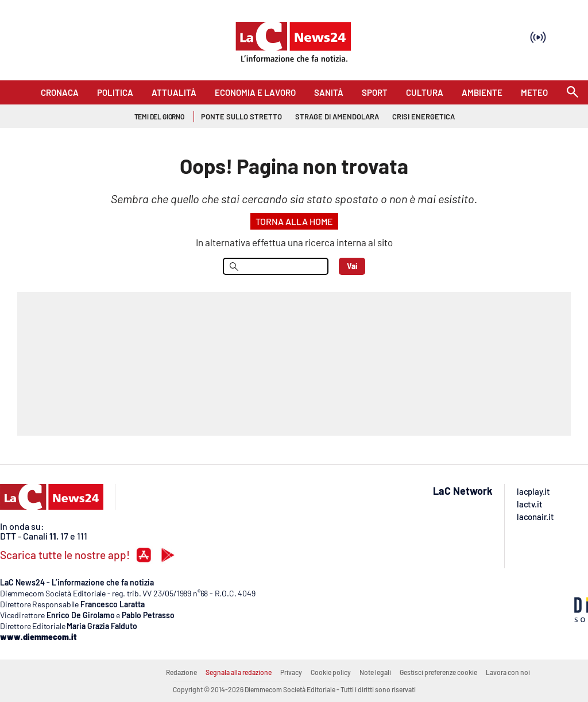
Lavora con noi (508, 672)
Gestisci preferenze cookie (438, 672)
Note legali (375, 672)
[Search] (572, 93)
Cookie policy (331, 672)
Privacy (291, 672)
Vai (352, 266)
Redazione (181, 672)
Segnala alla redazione (239, 672)
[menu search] (276, 266)
